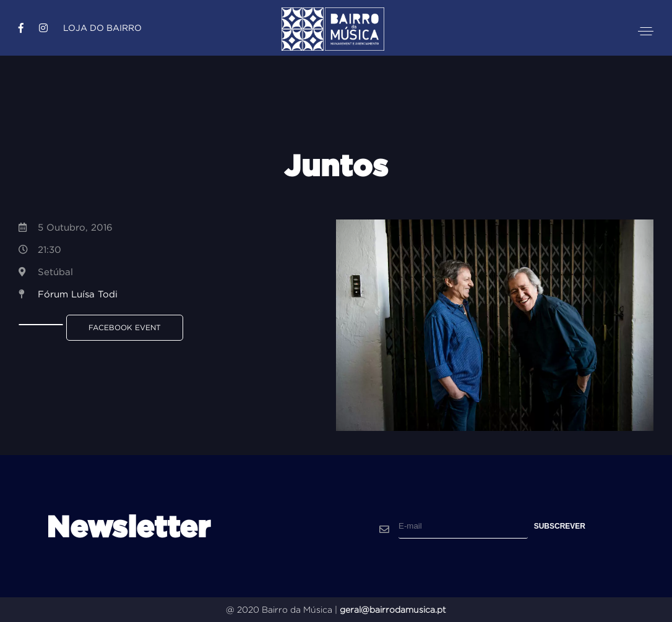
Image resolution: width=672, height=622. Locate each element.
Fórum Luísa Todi (78, 294)
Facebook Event (125, 327)
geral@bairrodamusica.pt (393, 610)
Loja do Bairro (102, 28)
